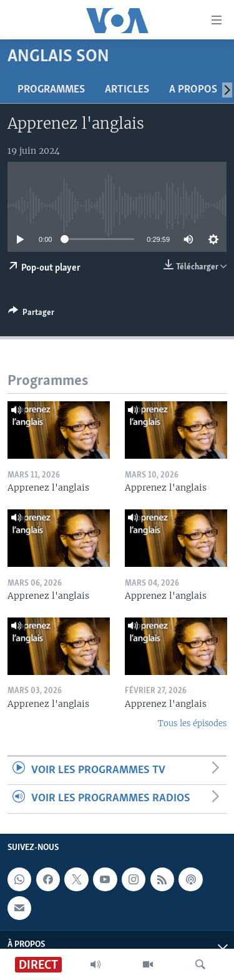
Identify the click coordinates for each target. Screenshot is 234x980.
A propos (193, 90)
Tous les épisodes (192, 723)
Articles (127, 90)
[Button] (31, 314)
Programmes (51, 90)
